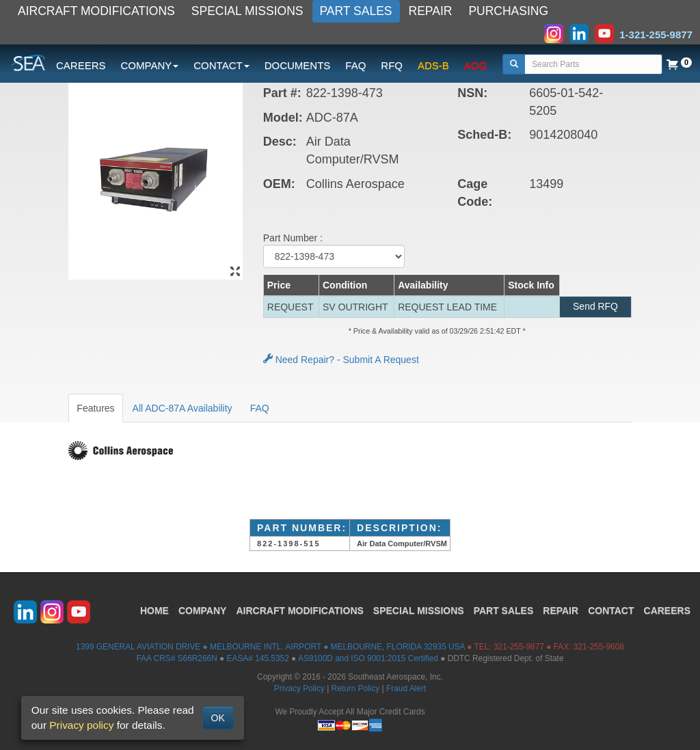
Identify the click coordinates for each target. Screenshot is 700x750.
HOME (154, 611)
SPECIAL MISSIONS (247, 11)
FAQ (355, 65)
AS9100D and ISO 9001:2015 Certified (368, 658)
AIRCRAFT (299, 611)
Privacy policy (81, 725)
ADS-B (433, 65)
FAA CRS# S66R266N (176, 658)
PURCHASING (508, 11)
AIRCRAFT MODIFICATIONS (96, 11)
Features (95, 408)
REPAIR (431, 11)
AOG (475, 65)
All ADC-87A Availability (183, 408)
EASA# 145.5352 (258, 658)
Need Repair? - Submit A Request (341, 360)
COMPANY (203, 611)
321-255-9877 (519, 647)
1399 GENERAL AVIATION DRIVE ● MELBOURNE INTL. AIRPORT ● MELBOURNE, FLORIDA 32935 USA (270, 647)
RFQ (392, 65)
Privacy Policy (299, 688)
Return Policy (356, 688)
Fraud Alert (406, 688)
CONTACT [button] (221, 65)
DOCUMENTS (298, 65)
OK (218, 718)
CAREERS (81, 65)
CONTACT (611, 611)
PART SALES (356, 11)
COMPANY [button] (150, 65)
